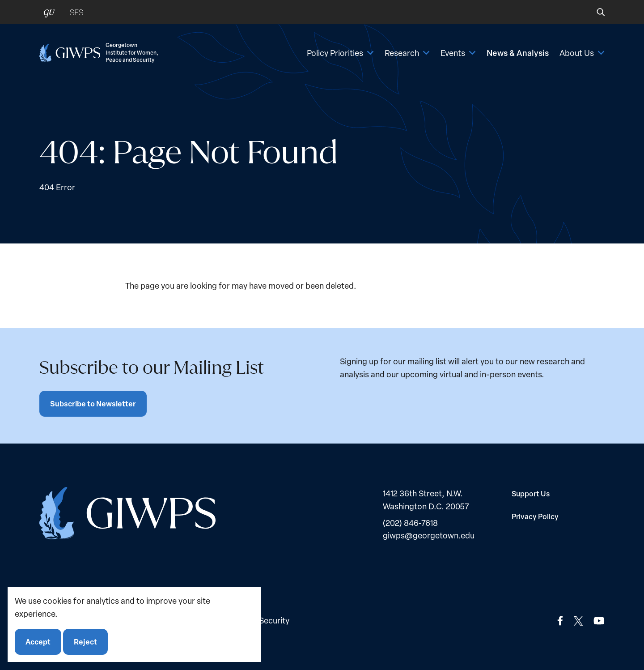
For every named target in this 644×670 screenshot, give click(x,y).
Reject (85, 642)
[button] (595, 12)
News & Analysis (518, 53)
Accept (38, 642)
